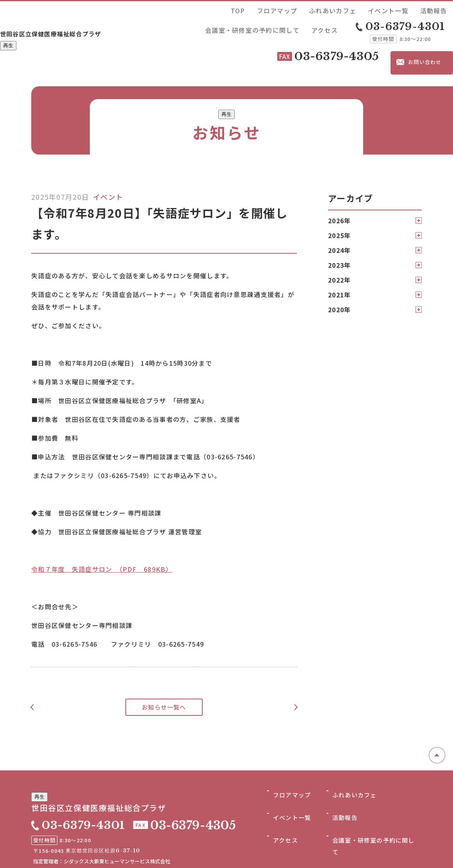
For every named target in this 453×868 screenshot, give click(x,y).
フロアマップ (226, 9)
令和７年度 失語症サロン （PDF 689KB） (102, 532)
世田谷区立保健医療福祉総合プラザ (82, 18)
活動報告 (336, 9)
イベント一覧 (305, 9)
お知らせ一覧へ (164, 670)
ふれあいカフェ (265, 9)
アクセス (440, 9)
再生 (8, 33)
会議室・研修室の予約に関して (388, 9)
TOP (199, 9)
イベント (108, 159)
